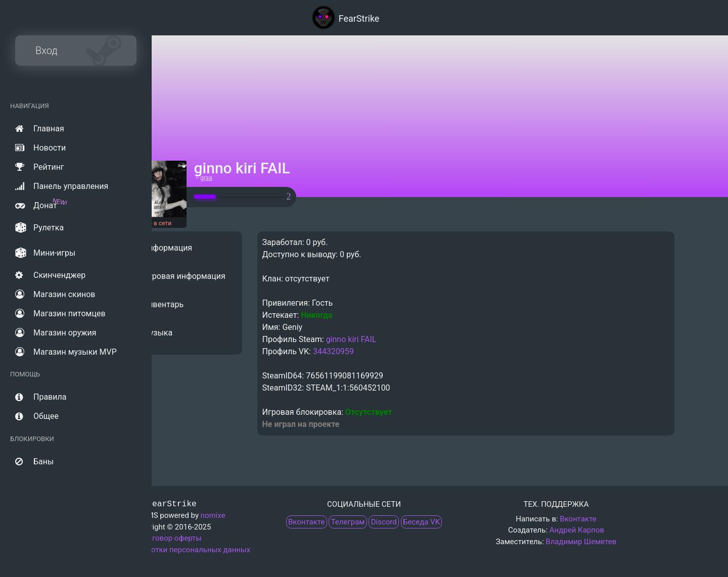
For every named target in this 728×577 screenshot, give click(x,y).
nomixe (213, 515)
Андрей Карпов (577, 530)
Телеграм (348, 522)
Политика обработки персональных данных (172, 550)
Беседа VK (421, 522)
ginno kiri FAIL (435, 339)
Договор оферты (172, 538)
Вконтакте (306, 522)
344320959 (417, 351)
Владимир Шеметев (581, 542)
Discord (384, 522)
